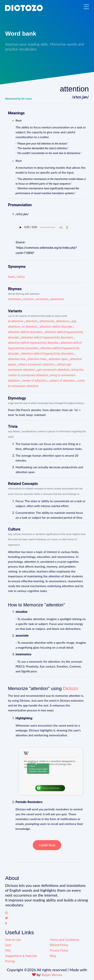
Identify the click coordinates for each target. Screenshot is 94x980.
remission (15, 299)
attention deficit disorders (25, 332)
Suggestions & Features (21, 956)
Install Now (47, 845)
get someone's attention (53, 370)
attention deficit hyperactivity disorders (47, 338)
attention (31, 321)
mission (29, 299)
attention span (58, 359)
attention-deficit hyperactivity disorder (33, 343)
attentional (47, 321)
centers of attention (62, 381)
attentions (63, 321)
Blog (53, 956)
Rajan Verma (52, 975)
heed (11, 277)
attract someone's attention (37, 365)
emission (42, 299)
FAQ (8, 950)
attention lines (37, 359)
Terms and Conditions (64, 940)
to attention (30, 327)
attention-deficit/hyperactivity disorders (47, 354)
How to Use (13, 940)
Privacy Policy (59, 950)
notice (21, 277)
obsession (57, 299)
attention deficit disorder (56, 327)
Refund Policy (59, 945)
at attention (16, 321)
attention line (17, 359)
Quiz (8, 945)
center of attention (34, 381)
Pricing (10, 961)
